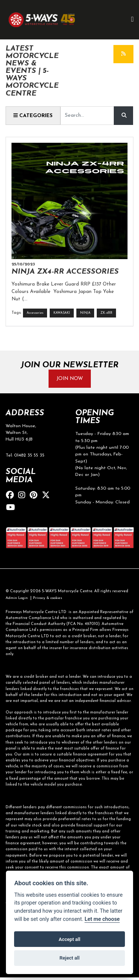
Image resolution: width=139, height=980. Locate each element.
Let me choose (102, 919)
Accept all (69, 939)
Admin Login (18, 600)
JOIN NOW (70, 379)
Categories (34, 116)
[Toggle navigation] (132, 20)
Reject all (69, 958)
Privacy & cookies (52, 600)
